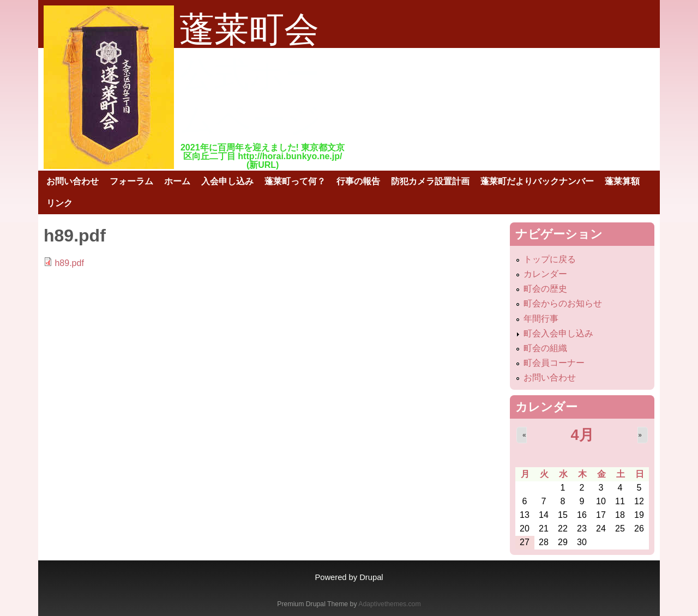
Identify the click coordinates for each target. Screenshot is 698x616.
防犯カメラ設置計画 (430, 181)
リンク (59, 203)
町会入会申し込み (558, 333)
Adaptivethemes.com (389, 604)
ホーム (177, 181)
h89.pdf (69, 263)
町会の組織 (545, 348)
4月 (582, 435)
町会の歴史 (545, 289)
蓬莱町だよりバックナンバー (537, 181)
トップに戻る (550, 259)
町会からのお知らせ (563, 303)
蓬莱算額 (622, 181)
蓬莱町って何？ (295, 181)
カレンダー (545, 274)
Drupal (371, 577)
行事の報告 (358, 181)
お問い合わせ (73, 181)
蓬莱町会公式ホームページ (251, 75)
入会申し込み (227, 181)
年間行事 (541, 319)
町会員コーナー (554, 363)
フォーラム (131, 181)
